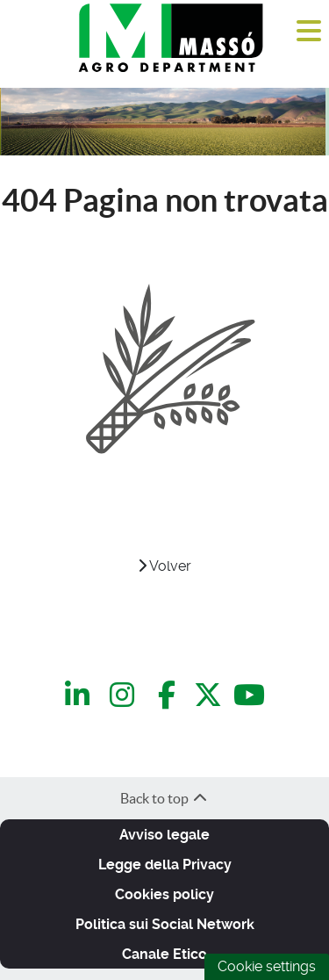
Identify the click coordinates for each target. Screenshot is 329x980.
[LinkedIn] (80, 696)
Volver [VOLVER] (164, 566)
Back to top (164, 798)
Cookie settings (267, 966)
